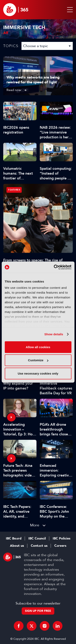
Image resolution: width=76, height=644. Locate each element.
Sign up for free (38, 611)
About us (17, 546)
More (35, 525)
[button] (69, 10)
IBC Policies (62, 538)
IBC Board (14, 538)
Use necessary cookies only (38, 373)
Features (14, 190)
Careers (60, 546)
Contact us (39, 546)
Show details (54, 334)
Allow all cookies (38, 347)
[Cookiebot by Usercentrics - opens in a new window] (54, 267)
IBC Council (37, 538)
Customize (38, 360)
